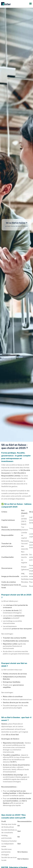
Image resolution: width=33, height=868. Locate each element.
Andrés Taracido (11, 226)
